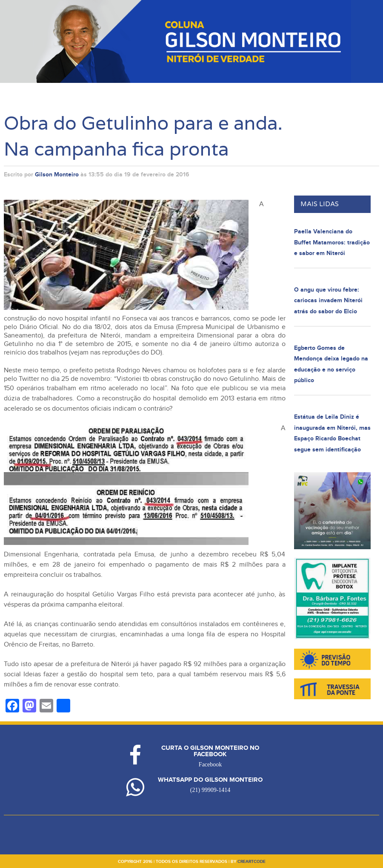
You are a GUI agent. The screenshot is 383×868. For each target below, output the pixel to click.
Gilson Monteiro (57, 174)
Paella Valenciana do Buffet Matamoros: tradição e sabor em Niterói (332, 242)
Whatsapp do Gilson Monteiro (210, 780)
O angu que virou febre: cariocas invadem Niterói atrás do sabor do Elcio (328, 301)
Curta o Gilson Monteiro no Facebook (210, 751)
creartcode (252, 862)
